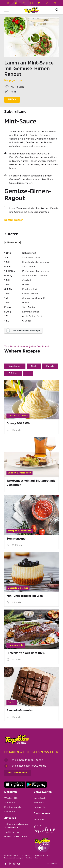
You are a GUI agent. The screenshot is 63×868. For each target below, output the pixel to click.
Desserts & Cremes (18, 416)
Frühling (13, 373)
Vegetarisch (15, 366)
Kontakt (29, 858)
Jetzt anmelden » (18, 773)
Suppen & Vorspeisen (19, 473)
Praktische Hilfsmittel (16, 837)
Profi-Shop (39, 820)
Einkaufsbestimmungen (14, 858)
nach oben (53, 864)
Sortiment (10, 812)
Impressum (27, 856)
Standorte (10, 803)
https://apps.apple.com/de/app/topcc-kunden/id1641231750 (15, 785)
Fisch (34, 366)
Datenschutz (39, 856)
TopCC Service (12, 832)
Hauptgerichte (13, 81)
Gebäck (12, 703)
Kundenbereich (13, 807)
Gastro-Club (40, 807)
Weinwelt (39, 803)
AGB (48, 856)
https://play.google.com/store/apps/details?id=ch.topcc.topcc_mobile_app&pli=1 (36, 785)
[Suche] (57, 10)
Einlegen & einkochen (20, 531)
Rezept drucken (14, 220)
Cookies (38, 858)
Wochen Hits (11, 798)
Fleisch (50, 366)
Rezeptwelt (40, 798)
